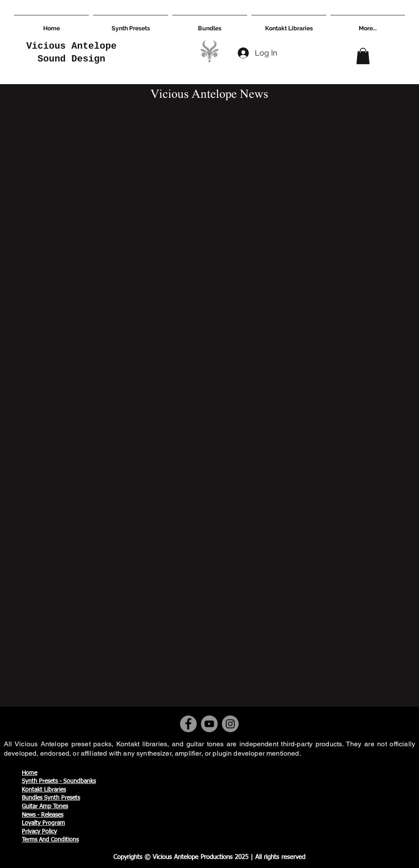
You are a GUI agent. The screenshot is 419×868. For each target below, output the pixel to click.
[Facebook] (188, 724)
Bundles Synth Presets (51, 798)
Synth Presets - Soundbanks (59, 781)
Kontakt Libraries (44, 790)
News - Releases (43, 815)
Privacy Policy (39, 832)
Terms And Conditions (50, 840)
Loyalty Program (43, 823)
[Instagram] (230, 724)
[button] (363, 56)
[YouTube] (209, 724)
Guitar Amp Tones (45, 806)
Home (30, 773)
